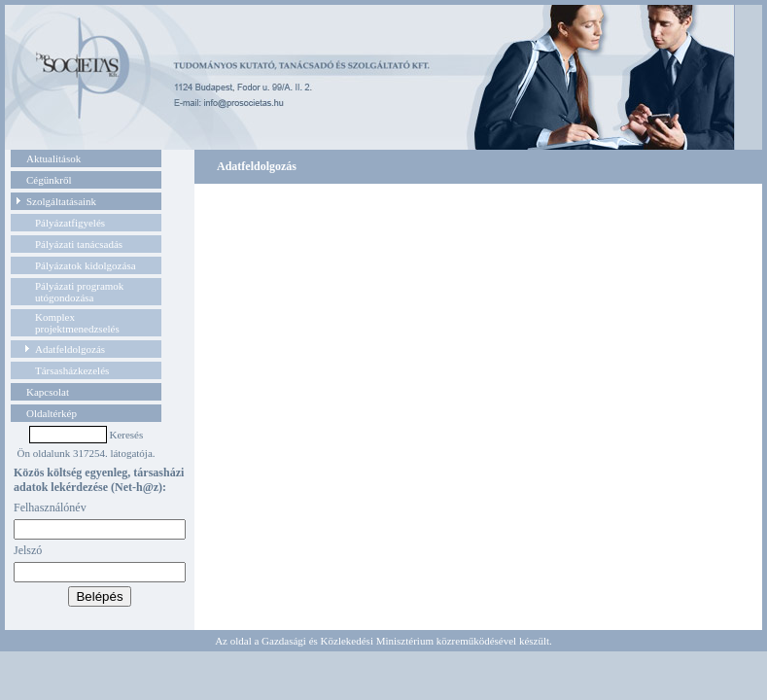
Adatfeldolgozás (70, 349)
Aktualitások (53, 158)
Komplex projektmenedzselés (77, 323)
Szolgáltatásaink (61, 201)
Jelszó (28, 550)
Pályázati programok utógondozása (79, 292)
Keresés (126, 435)
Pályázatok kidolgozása (86, 265)
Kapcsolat (48, 392)
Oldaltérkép (52, 413)
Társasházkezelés (72, 370)
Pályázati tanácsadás (79, 244)
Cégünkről (49, 180)
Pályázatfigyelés (70, 223)
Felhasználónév (50, 507)
